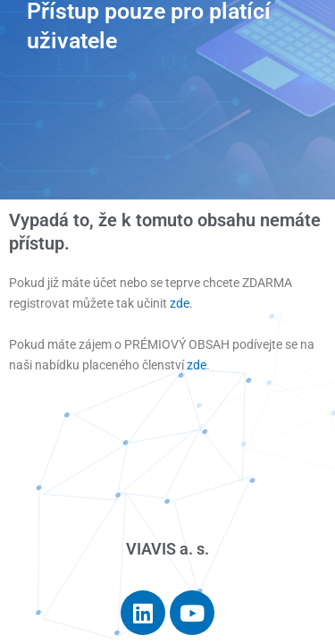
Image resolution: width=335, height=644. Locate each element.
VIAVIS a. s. (167, 549)
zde (180, 303)
